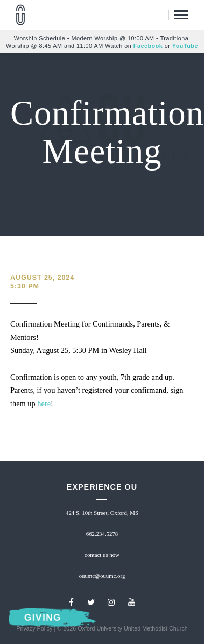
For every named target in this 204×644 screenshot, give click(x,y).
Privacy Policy (34, 628)
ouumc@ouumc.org (102, 576)
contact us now (102, 555)
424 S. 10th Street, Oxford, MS (102, 513)
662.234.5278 (102, 534)
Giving (43, 618)
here (44, 404)
